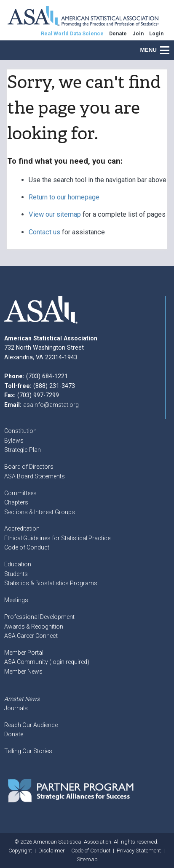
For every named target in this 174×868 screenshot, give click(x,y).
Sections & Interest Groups (40, 512)
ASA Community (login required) (47, 662)
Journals (16, 708)
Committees (20, 493)
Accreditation (22, 528)
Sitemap (87, 859)
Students (16, 574)
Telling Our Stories (28, 751)
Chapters (16, 502)
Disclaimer (52, 851)
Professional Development (39, 617)
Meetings (16, 600)
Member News (23, 672)
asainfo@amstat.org (51, 405)
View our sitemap (55, 214)
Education (18, 564)
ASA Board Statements (35, 476)
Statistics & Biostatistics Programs (51, 583)
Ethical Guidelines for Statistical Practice (57, 538)
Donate (14, 734)
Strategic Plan (23, 450)
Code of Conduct (27, 547)
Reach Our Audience (31, 725)
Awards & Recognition (34, 626)
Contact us (44, 232)
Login (156, 33)
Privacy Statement (139, 851)
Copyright (20, 851)
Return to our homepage (64, 197)
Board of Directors (29, 467)
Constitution (20, 431)
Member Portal (24, 653)
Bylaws (14, 441)
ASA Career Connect (31, 636)
